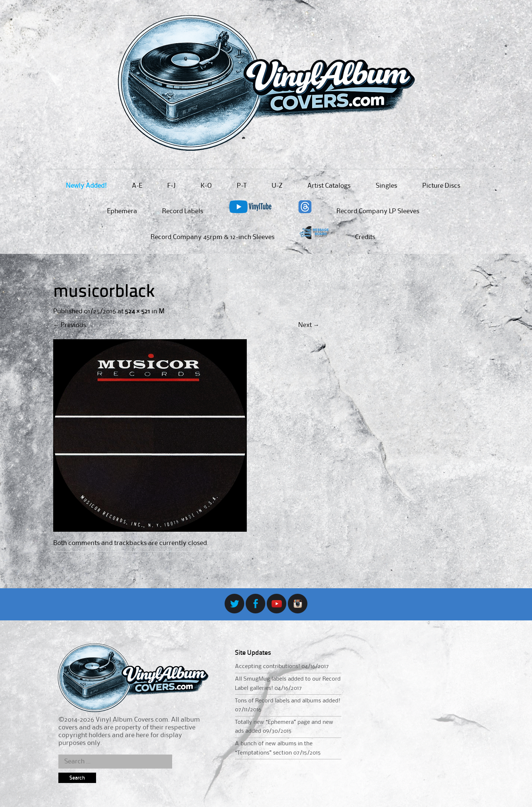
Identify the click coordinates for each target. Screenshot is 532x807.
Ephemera (122, 211)
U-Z (277, 186)
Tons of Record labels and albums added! (288, 701)
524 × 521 (137, 311)
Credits (365, 237)
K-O (206, 186)
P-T (242, 186)
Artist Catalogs (329, 186)
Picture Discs (441, 186)
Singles (386, 186)
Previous (70, 325)
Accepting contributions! (267, 667)
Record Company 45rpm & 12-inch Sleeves (213, 237)
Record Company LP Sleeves (378, 211)
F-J (171, 186)
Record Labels (183, 211)
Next (309, 325)
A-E (137, 186)
